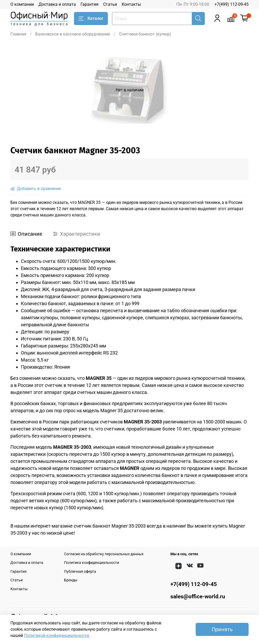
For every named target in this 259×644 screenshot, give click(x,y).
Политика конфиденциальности (92, 563)
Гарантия (90, 4)
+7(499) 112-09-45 (232, 4)
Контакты (131, 4)
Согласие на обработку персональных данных (104, 554)
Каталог (91, 19)
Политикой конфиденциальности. (57, 636)
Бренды (71, 580)
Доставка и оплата (57, 4)
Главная (18, 34)
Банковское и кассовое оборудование (73, 34)
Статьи (110, 4)
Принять (222, 629)
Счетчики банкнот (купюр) (145, 34)
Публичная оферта (80, 572)
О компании (22, 4)
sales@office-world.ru (198, 596)
